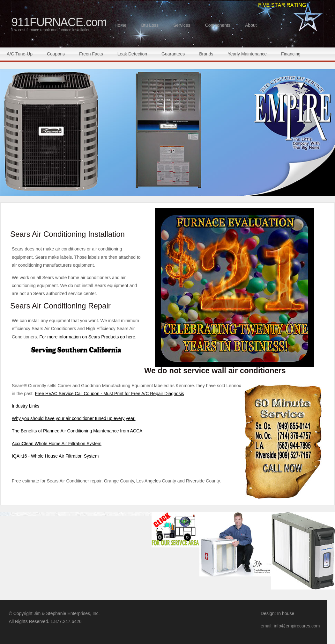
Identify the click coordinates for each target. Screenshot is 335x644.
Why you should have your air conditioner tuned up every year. (74, 418)
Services (182, 25)
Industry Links (26, 406)
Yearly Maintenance (247, 54)
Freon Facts (91, 54)
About (251, 25)
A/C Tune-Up (20, 54)
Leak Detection (132, 54)
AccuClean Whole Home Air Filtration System (57, 444)
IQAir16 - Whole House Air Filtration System (55, 456)
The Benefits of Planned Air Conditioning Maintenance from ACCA (77, 431)
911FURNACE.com (59, 24)
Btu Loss (150, 25)
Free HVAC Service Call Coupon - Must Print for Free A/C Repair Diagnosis (109, 394)
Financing (291, 54)
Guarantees (173, 54)
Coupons (56, 54)
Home (120, 25)
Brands (206, 54)
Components (218, 25)
